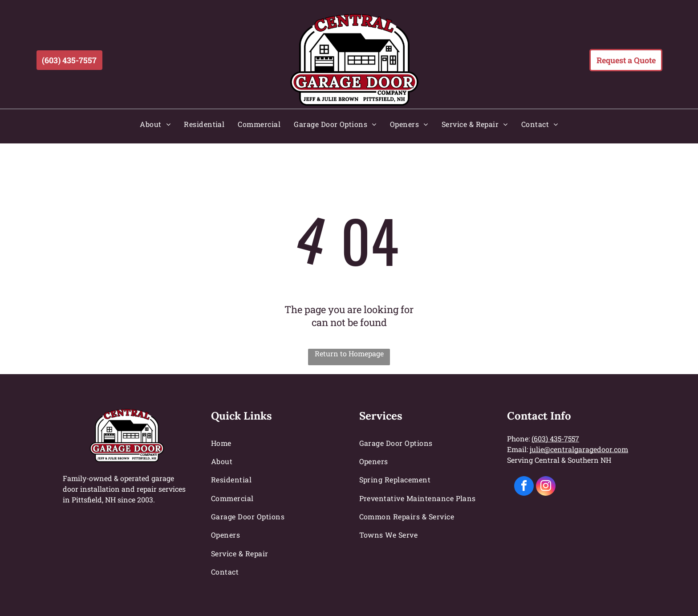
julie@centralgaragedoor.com (579, 449)
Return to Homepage (349, 353)
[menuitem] (155, 124)
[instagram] (546, 487)
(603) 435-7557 (555, 439)
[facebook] (524, 487)
